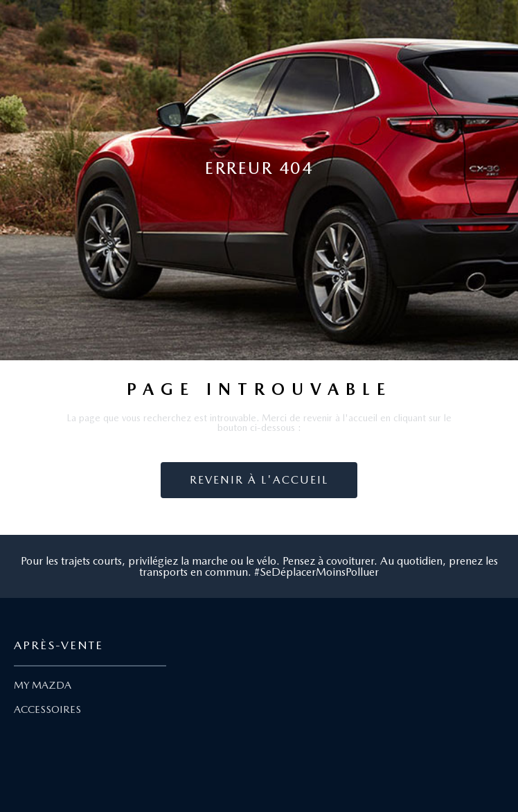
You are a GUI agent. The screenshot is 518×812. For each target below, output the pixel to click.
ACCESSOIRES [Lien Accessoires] (47, 709)
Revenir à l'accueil (259, 480)
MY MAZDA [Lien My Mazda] (43, 685)
